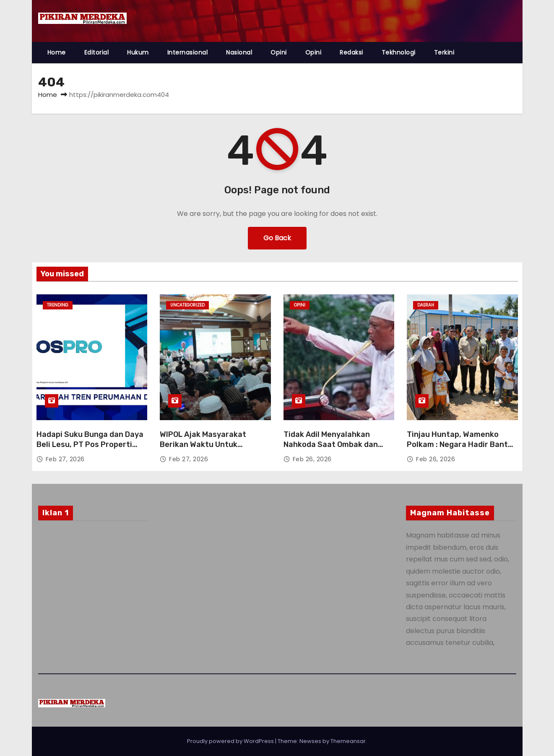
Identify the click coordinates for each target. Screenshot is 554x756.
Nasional (239, 52)
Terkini (444, 52)
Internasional (188, 52)
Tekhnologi (399, 52)
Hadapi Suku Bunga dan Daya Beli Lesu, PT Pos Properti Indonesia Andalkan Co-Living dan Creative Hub (91, 449)
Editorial (97, 52)
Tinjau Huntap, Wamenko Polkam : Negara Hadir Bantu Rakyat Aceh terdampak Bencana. (460, 449)
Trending (58, 305)
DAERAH (426, 305)
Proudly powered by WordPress (231, 741)
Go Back (277, 238)
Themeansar (348, 741)
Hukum (138, 52)
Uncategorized (187, 305)
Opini (279, 52)
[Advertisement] (93, 595)
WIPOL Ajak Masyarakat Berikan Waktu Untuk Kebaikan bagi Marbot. (203, 444)
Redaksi (351, 52)
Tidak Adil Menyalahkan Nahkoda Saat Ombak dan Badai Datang (331, 444)
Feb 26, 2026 (312, 459)
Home (57, 52)
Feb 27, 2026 (65, 459)
